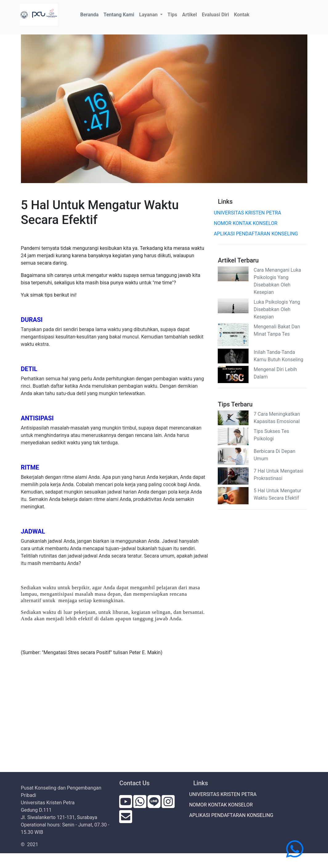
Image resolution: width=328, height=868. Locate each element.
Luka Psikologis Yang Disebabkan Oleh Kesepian (277, 309)
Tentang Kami (119, 15)
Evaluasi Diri (215, 15)
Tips (172, 15)
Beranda (91, 14)
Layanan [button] (149, 15)
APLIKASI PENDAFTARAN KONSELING (258, 234)
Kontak (241, 15)
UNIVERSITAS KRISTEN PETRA (249, 213)
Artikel (189, 15)
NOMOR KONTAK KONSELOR (247, 223)
